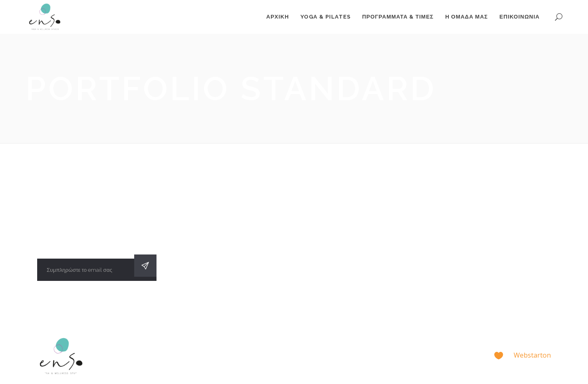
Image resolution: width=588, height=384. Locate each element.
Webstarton (532, 355)
